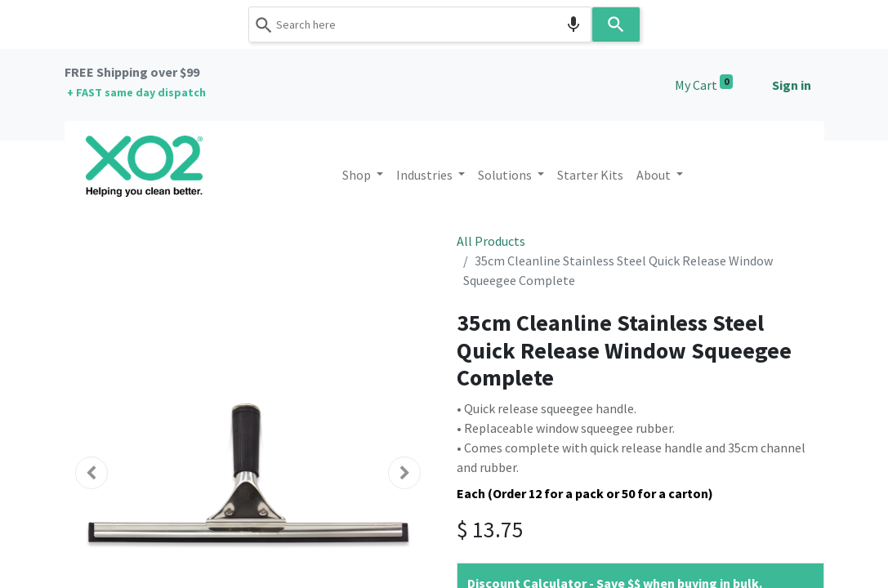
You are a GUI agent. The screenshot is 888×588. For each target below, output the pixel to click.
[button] (92, 473)
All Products (491, 241)
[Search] (616, 24)
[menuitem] (590, 175)
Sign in (792, 85)
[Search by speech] (573, 24)
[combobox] (420, 24)
